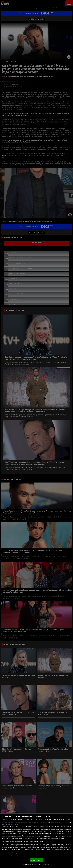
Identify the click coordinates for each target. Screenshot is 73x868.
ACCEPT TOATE (36, 860)
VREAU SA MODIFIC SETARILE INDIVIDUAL (36, 864)
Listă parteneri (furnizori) (10, 855)
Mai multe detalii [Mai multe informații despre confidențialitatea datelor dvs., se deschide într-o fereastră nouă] (13, 824)
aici (53, 833)
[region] (36, 841)
